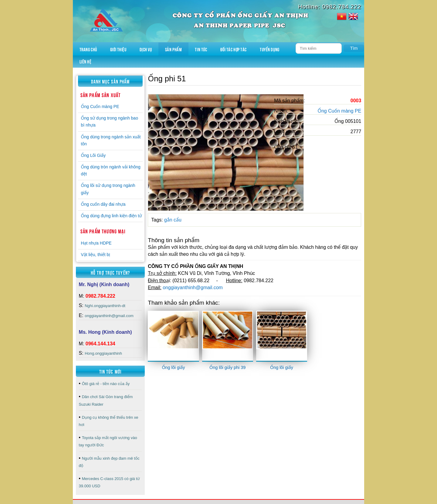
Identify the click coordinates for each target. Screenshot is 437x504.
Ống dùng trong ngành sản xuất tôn (111, 140)
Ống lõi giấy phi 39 (227, 367)
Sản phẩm (173, 49)
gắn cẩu (173, 220)
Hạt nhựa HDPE (96, 243)
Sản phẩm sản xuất (101, 95)
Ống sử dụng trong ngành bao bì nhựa (110, 122)
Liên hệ (86, 61)
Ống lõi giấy (173, 367)
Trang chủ (88, 49)
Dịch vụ (146, 49)
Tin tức (201, 49)
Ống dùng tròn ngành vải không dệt (111, 170)
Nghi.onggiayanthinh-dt (105, 306)
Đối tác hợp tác (234, 49)
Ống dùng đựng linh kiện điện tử (112, 216)
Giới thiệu (118, 49)
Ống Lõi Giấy (93, 155)
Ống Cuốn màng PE (100, 107)
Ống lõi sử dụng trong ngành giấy (108, 189)
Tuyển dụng (270, 49)
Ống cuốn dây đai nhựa (103, 204)
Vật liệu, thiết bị (96, 255)
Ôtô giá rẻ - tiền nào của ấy (106, 384)
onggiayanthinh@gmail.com (109, 316)
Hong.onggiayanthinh (103, 353)
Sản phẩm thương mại (103, 231)
